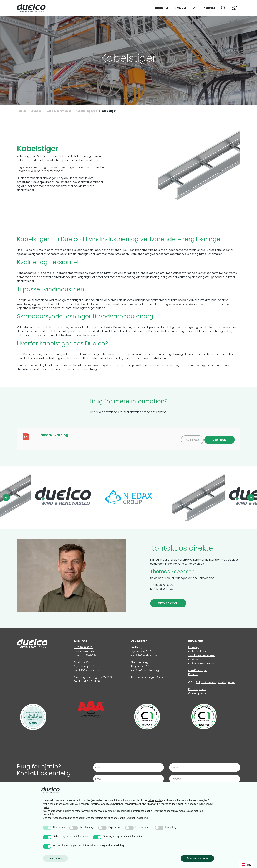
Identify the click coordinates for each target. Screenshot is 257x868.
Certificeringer (198, 668)
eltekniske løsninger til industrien (96, 354)
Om (195, 8)
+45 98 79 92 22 (163, 582)
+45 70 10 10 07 (83, 645)
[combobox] (246, 864)
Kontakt (209, 8)
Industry (193, 645)
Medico (193, 657)
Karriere (193, 672)
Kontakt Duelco (27, 365)
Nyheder (180, 8)
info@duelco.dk (84, 649)
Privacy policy (197, 687)
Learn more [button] (55, 858)
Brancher (162, 8)
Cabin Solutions (199, 649)
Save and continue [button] (197, 858)
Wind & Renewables (201, 653)
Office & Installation (201, 661)
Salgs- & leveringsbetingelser (215, 680)
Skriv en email (168, 601)
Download (220, 437)
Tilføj (192, 437)
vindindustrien (94, 300)
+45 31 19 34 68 (163, 586)
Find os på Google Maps (147, 675)
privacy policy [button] (155, 800)
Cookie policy (197, 691)
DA (246, 865)
